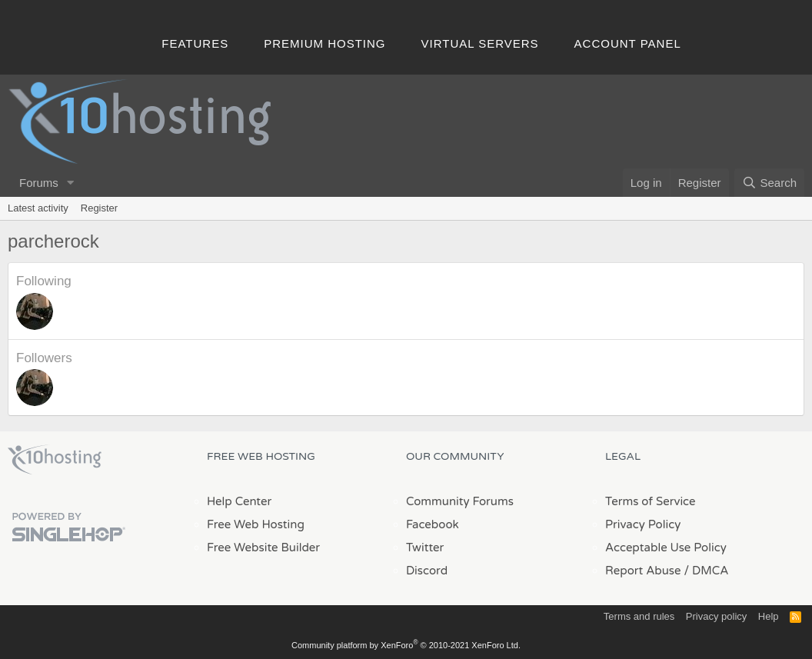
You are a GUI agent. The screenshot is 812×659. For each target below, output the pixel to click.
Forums (39, 183)
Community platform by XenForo (406, 645)
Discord (427, 571)
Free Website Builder (263, 548)
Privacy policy (716, 616)
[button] (71, 183)
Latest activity (38, 208)
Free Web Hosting (256, 524)
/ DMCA (706, 571)
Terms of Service (651, 501)
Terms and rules (639, 616)
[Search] (769, 183)
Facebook (433, 524)
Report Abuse (643, 571)
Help (769, 616)
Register (99, 208)
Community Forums (460, 501)
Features (195, 43)
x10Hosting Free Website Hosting (55, 460)
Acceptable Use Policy (666, 548)
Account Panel (628, 43)
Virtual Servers (480, 43)
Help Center (239, 501)
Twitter (425, 548)
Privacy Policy (643, 524)
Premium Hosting (324, 43)
